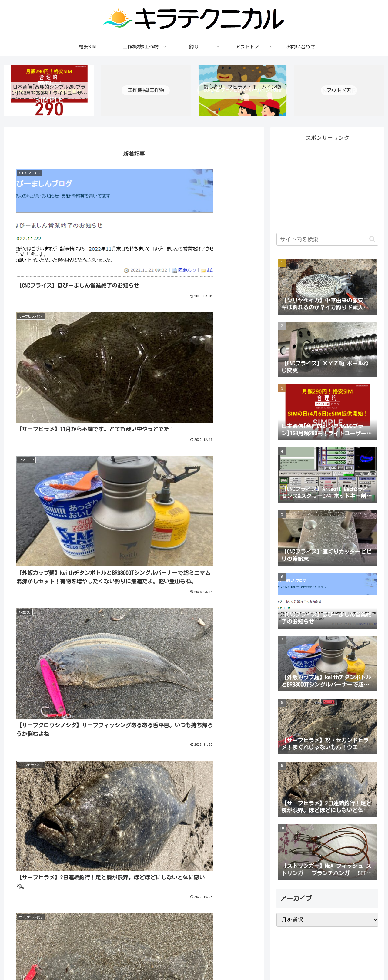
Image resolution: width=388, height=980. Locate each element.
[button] (372, 240)
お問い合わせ (366, 961)
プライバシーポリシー (326, 961)
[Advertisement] (327, 186)
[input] (327, 240)
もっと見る (134, 715)
